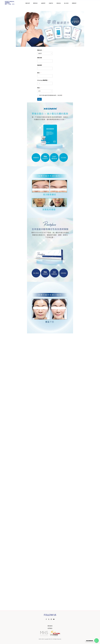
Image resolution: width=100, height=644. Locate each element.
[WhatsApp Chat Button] (97, 640)
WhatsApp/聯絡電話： (43, 80)
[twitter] (49, 619)
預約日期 (40, 58)
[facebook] (46, 619)
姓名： (39, 73)
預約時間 (40, 65)
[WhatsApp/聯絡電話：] (45, 83)
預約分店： (40, 50)
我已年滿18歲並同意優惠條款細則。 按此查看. (51, 95)
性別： (39, 88)
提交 (39, 99)
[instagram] (51, 619)
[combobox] (39, 83)
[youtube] (54, 619)
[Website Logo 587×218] (10, 2)
